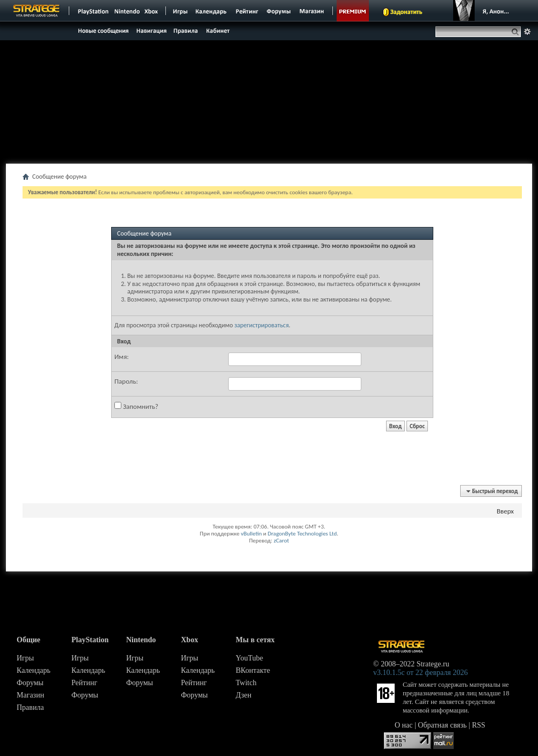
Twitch (246, 683)
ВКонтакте (253, 670)
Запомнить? (136, 406)
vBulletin (251, 534)
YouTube (249, 658)
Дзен (243, 695)
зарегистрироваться (261, 325)
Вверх (505, 511)
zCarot (282, 541)
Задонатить (406, 12)
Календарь (34, 670)
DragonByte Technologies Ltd (302, 534)
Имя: (122, 357)
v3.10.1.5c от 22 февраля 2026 (420, 673)
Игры (25, 658)
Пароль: (126, 381)
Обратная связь (442, 725)
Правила (30, 707)
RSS (479, 725)
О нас (404, 725)
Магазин (30, 695)
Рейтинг (84, 683)
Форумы (30, 683)
